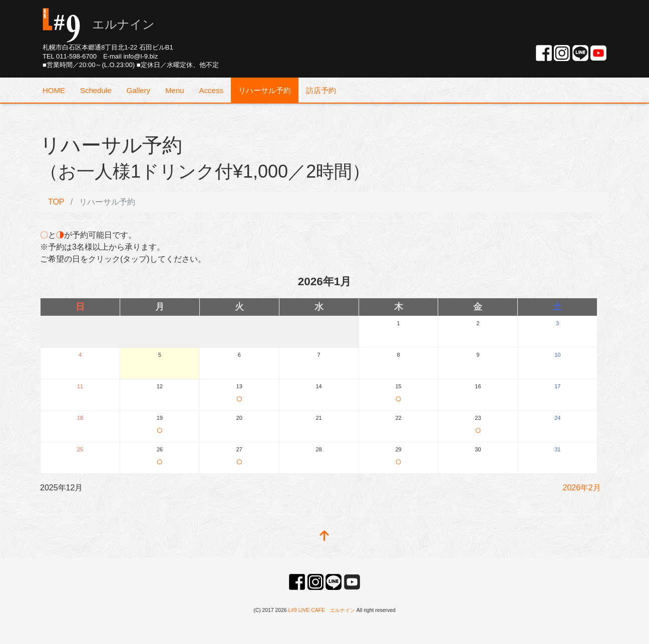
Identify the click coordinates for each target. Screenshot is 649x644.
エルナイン (99, 24)
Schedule (96, 90)
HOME (54, 90)
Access (211, 90)
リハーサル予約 (265, 90)
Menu (175, 90)
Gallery (139, 90)
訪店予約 (321, 90)
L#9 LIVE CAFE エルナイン (322, 610)
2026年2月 (582, 488)
